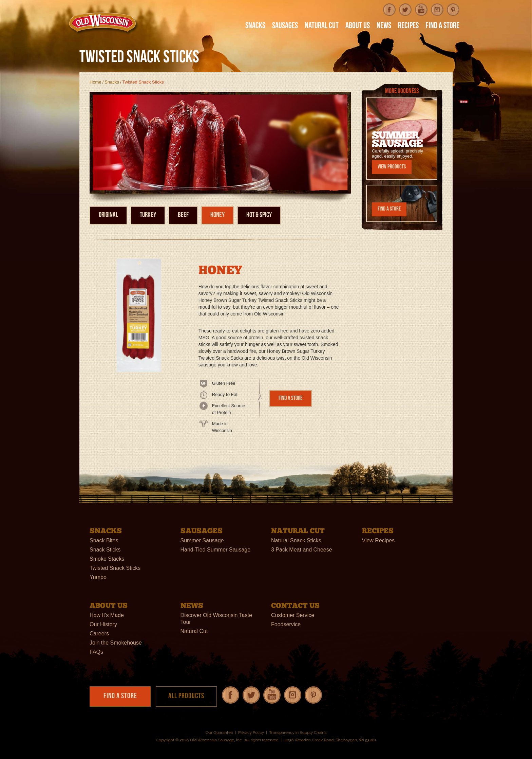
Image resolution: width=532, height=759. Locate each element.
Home (96, 82)
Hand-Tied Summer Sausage (216, 550)
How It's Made (107, 615)
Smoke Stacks (107, 559)
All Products (186, 696)
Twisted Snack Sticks (115, 568)
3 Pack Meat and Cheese (302, 550)
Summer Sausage (202, 540)
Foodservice (286, 624)
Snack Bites (104, 540)
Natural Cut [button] (322, 26)
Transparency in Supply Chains (298, 733)
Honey (217, 215)
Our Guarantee (219, 733)
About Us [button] (358, 26)
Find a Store (291, 399)
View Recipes (378, 540)
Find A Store (442, 26)
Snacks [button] (255, 26)
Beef (183, 215)
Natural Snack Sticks (296, 540)
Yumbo (98, 577)
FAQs (96, 652)
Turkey (148, 215)
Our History (103, 624)
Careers (99, 634)
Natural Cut (194, 631)
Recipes (408, 26)
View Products (392, 167)
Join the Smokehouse (116, 643)
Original (108, 215)
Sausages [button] (285, 26)
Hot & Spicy (259, 215)
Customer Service (293, 615)
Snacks (112, 82)
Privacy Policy (251, 733)
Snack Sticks (105, 550)
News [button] (384, 26)
